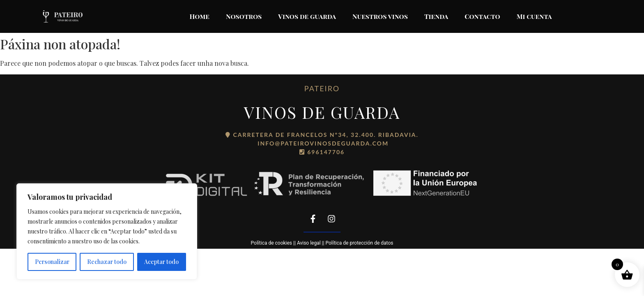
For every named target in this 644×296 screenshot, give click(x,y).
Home (200, 16)
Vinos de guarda (307, 16)
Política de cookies (272, 243)
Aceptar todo (161, 262)
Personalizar (52, 262)
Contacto (482, 16)
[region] (107, 231)
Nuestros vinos (380, 16)
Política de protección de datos (359, 243)
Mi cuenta (534, 16)
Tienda (436, 16)
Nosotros (244, 16)
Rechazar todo (107, 262)
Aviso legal (309, 243)
